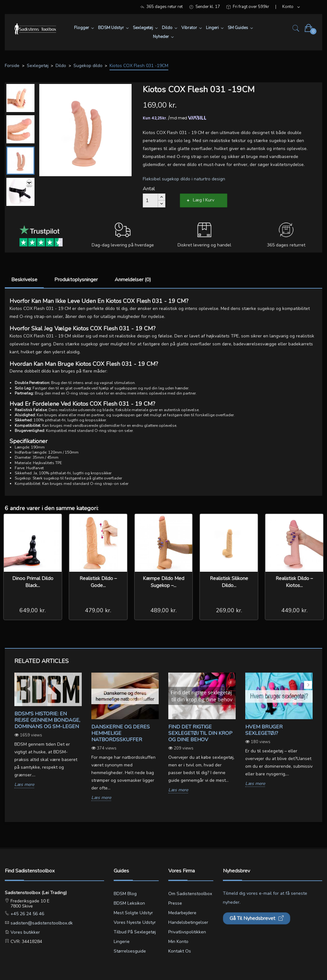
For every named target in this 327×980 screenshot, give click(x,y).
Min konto (178, 942)
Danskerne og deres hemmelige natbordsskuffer (121, 733)
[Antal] (150, 200)
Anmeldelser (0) (133, 280)
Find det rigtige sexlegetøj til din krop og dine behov (200, 733)
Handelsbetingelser (188, 922)
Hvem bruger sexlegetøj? (264, 730)
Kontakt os (180, 951)
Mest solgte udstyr (133, 913)
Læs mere (24, 785)
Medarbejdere (182, 913)
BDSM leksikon (129, 903)
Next (308, 685)
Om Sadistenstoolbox (190, 894)
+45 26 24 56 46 (27, 914)
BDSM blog (125, 894)
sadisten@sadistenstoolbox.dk (41, 923)
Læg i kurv (204, 200)
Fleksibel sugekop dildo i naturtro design (184, 179)
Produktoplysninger (76, 280)
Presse (175, 903)
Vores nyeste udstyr (135, 922)
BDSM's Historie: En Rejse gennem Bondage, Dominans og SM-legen (47, 720)
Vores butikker (25, 932)
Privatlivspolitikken (187, 932)
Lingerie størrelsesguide (130, 946)
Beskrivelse (24, 280)
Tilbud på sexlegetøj (135, 932)
